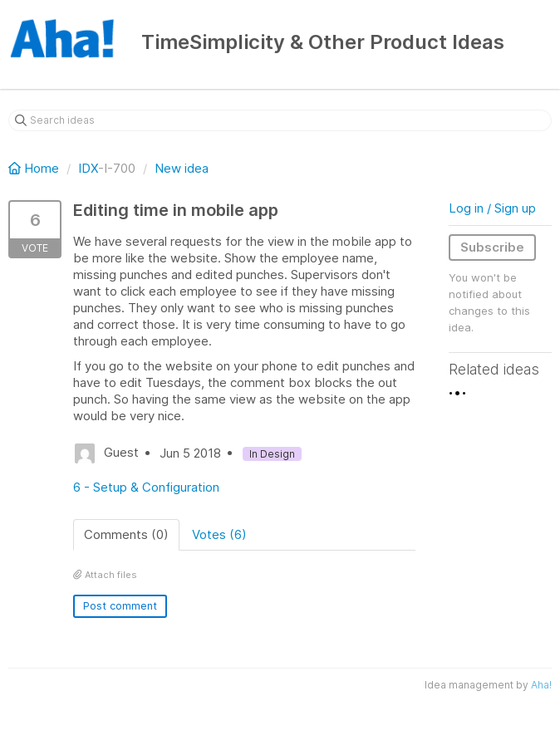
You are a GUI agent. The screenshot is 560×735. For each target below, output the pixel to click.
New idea (182, 168)
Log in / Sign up (492, 208)
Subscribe (492, 247)
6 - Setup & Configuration (146, 487)
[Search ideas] (280, 120)
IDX (88, 168)
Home (35, 168)
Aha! (541, 685)
